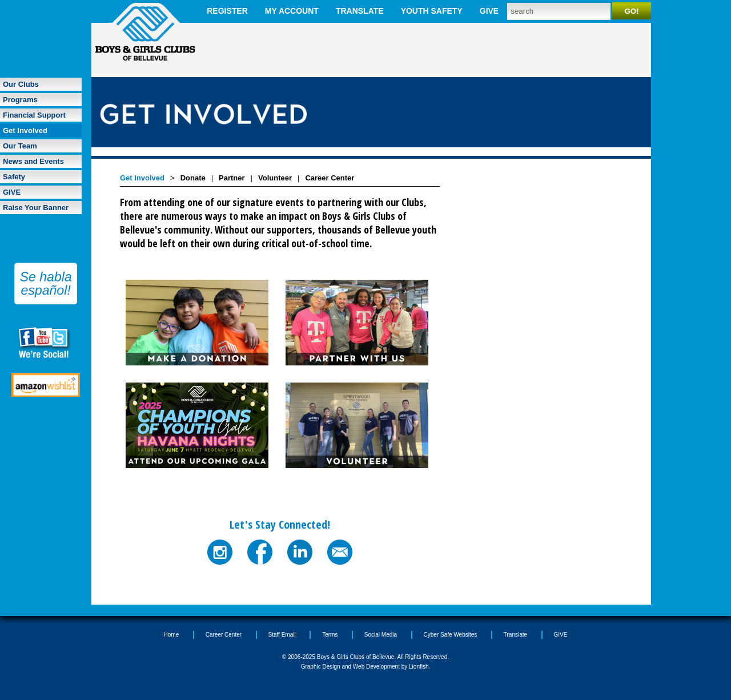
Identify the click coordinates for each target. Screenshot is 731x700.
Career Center (330, 178)
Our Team (20, 146)
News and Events (33, 161)
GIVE (489, 11)
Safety (14, 177)
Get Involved (25, 130)
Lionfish (419, 667)
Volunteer (275, 178)
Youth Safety (432, 11)
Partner (232, 178)
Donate (193, 178)
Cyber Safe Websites (451, 635)
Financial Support (34, 115)
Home (172, 635)
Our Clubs (21, 84)
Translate (360, 11)
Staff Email (282, 635)
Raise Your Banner (36, 208)
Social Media (381, 635)
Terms (330, 635)
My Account (292, 11)
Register (227, 11)
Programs (20, 100)
